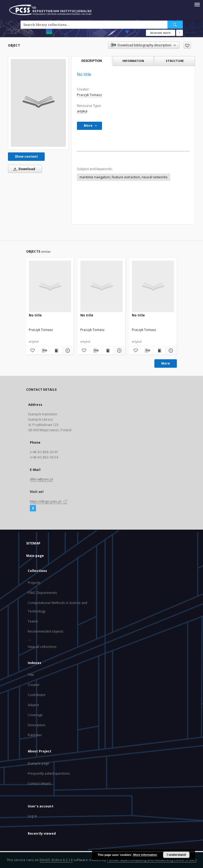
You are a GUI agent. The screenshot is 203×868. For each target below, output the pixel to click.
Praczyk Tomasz (89, 95)
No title (35, 315)
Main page (35, 556)
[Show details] (67, 351)
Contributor (37, 695)
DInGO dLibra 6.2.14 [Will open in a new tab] (56, 860)
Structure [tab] (175, 61)
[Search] (175, 25)
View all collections (42, 647)
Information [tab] (133, 61)
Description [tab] (92, 61)
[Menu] (197, 4)
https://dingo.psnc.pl (49, 501)
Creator (34, 685)
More (166, 363)
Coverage (35, 715)
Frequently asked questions (49, 773)
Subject (33, 705)
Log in (32, 816)
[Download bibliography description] (44, 351)
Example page (38, 763)
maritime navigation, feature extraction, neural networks (124, 177)
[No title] (38, 103)
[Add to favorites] (187, 45)
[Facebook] (33, 508)
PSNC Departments (42, 593)
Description (37, 725)
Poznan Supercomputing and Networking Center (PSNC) (152, 860)
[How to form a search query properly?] (179, 33)
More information (145, 855)
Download (23, 169)
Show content (26, 156)
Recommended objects (45, 631)
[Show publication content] (56, 351)
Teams (33, 621)
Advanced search (160, 33)
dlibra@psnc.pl (41, 479)
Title (31, 675)
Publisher (35, 735)
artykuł (82, 111)
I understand (176, 855)
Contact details (39, 783)
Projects (34, 583)
